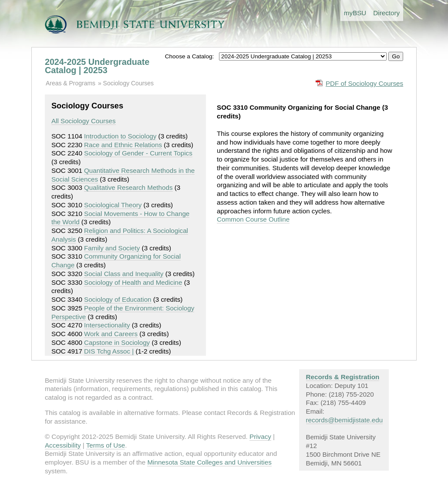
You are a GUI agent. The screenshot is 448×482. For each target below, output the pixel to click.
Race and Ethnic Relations (123, 145)
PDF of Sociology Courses (364, 83)
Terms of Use (106, 445)
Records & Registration (343, 377)
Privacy (260, 436)
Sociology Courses (128, 83)
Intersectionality (107, 325)
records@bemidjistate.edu (345, 420)
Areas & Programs (71, 83)
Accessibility (63, 445)
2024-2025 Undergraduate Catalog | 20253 (97, 66)
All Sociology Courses (84, 121)
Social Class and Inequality (124, 274)
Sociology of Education (118, 299)
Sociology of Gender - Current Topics (138, 153)
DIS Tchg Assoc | (109, 351)
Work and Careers (111, 334)
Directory (386, 13)
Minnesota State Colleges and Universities (209, 462)
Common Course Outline (253, 219)
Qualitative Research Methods (128, 187)
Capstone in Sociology (117, 342)
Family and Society (112, 248)
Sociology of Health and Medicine (133, 282)
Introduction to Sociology (120, 136)
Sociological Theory (113, 205)
